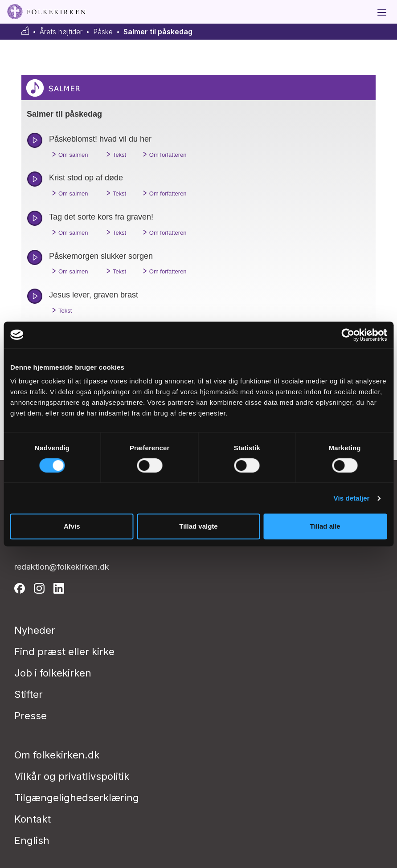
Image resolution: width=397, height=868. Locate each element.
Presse (31, 716)
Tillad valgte (198, 526)
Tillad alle (325, 526)
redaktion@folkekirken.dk (62, 567)
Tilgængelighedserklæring (77, 798)
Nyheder (35, 630)
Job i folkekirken (53, 673)
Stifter (29, 694)
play (35, 140)
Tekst (115, 154)
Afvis (72, 526)
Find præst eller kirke (64, 652)
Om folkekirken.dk (57, 755)
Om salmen (68, 154)
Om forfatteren (163, 154)
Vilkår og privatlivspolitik (72, 776)
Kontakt (33, 819)
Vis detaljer (352, 498)
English (32, 840)
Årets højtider (61, 32)
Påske (103, 32)
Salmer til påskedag (158, 32)
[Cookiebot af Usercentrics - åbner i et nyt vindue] (348, 335)
